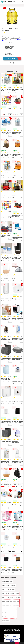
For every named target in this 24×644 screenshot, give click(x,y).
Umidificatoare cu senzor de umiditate (11, 597)
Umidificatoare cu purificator (9, 617)
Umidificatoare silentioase (9, 589)
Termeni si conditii (9, 629)
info (10, 93)
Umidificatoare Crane (7, 582)
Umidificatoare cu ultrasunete (9, 613)
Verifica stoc (14, 59)
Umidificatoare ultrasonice (9, 586)
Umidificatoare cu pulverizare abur (11, 601)
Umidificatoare (6, 621)
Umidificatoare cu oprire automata (11, 605)
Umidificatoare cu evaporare (9, 609)
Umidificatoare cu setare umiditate (11, 593)
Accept (17, 643)
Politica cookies (16, 631)
